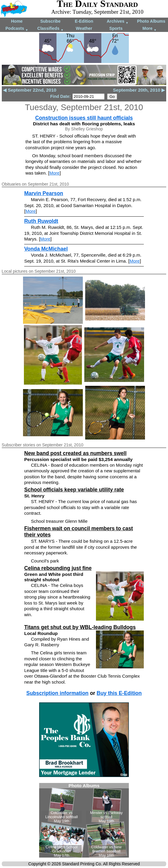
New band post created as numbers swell (75, 453)
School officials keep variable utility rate (74, 490)
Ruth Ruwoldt (41, 221)
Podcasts (17, 29)
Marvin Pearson (44, 193)
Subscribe (51, 21)
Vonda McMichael (46, 249)
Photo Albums (151, 21)
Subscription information (57, 693)
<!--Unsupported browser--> (84, 820)
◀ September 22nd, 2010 (30, 90)
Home (17, 21)
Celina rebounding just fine (58, 568)
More (150, 29)
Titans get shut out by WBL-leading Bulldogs (80, 627)
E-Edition (84, 21)
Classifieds (51, 29)
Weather (84, 28)
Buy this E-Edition (119, 693)
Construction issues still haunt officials (84, 118)
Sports (116, 28)
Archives (118, 22)
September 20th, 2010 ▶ (139, 90)
